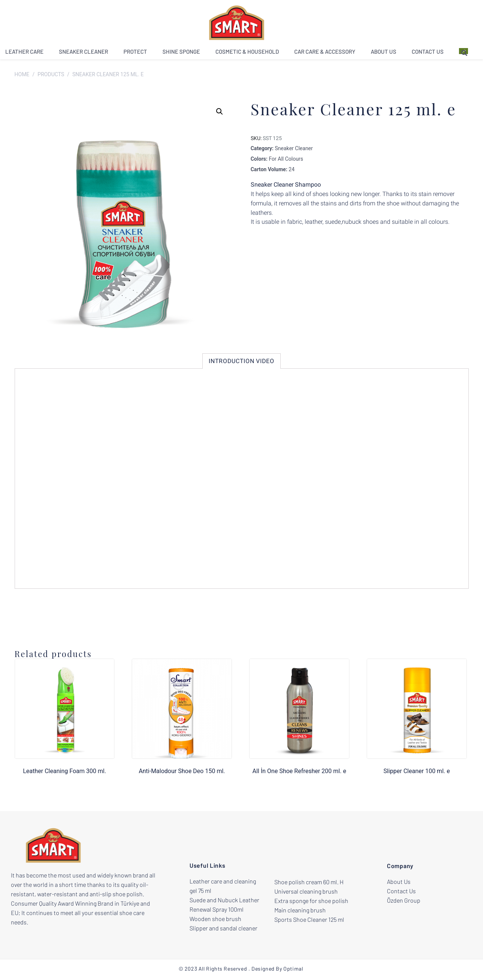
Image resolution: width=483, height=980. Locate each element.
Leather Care (24, 54)
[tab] (241, 363)
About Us (384, 54)
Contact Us (428, 54)
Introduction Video (241, 363)
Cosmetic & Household (247, 54)
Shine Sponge (181, 54)
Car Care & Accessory (325, 54)
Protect (135, 54)
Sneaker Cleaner (84, 54)
